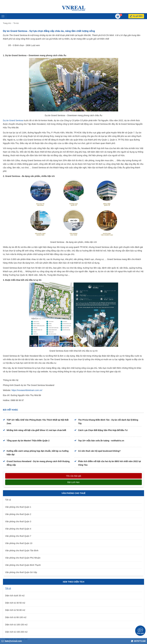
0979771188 (138, 641)
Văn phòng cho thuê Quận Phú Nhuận (23, 558)
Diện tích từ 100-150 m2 (16, 625)
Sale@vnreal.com (12, 641)
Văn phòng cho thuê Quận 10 (19, 543)
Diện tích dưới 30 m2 (15, 596)
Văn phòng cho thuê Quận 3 (18, 521)
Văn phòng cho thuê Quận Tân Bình (22, 551)
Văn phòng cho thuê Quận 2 (18, 514)
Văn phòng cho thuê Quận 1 (18, 507)
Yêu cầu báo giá (73, 476)
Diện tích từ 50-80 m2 (15, 610)
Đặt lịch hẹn (73, 482)
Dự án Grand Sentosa (13, 120)
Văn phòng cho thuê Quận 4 (18, 529)
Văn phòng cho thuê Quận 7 (18, 536)
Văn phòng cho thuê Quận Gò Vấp (21, 572)
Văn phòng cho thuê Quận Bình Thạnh (23, 565)
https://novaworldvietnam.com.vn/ (27, 390)
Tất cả (8, 500)
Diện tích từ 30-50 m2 (15, 603)
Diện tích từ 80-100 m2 (16, 617)
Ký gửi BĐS (138, 16)
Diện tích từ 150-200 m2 (16, 632)
